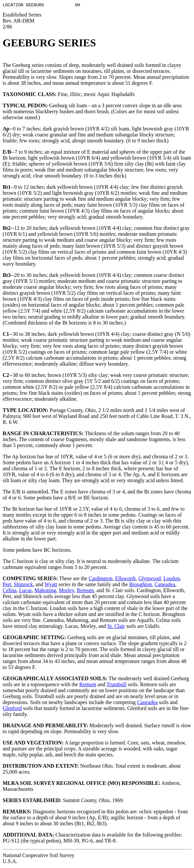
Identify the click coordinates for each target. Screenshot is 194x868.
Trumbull (117, 685)
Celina (10, 591)
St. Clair (116, 627)
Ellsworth (125, 579)
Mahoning (45, 591)
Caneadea (165, 585)
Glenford (12, 709)
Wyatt (51, 585)
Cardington (101, 579)
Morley (67, 591)
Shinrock (24, 585)
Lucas (25, 591)
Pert (7, 585)
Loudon (171, 579)
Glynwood (150, 579)
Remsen (85, 591)
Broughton (140, 585)
